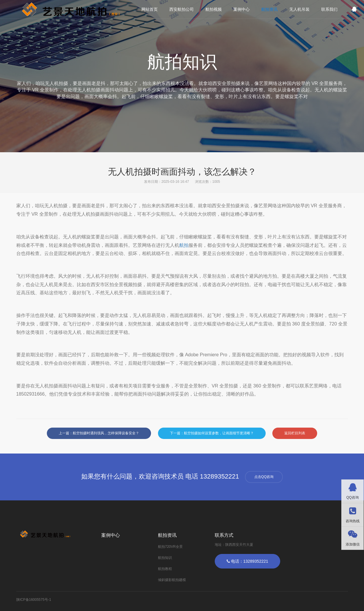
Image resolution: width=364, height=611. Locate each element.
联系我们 (329, 9)
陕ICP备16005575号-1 (34, 600)
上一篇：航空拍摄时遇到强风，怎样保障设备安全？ (99, 433)
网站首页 (150, 9)
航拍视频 (214, 9)
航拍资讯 (269, 9)
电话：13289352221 (247, 561)
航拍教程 (165, 569)
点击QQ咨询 (264, 477)
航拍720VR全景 (170, 547)
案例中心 (242, 9)
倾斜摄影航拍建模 (172, 580)
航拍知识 (165, 558)
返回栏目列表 (295, 433)
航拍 (184, 245)
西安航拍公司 (182, 9)
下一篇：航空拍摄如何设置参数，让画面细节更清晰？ (212, 433)
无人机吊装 (299, 9)
